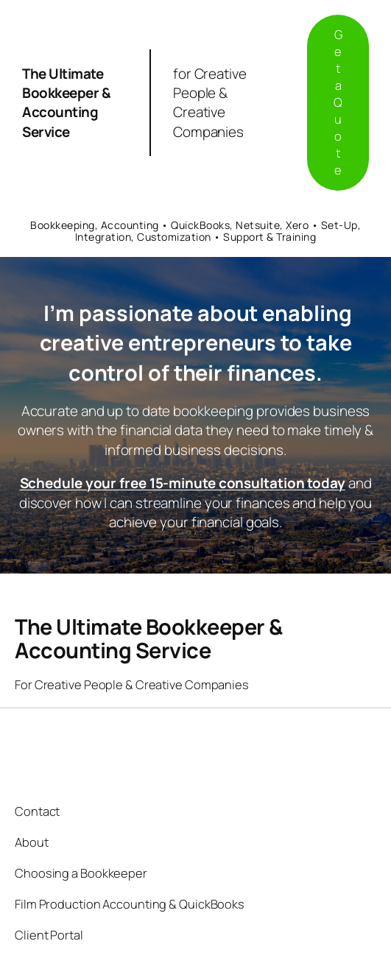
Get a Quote (338, 102)
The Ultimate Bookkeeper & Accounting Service (66, 103)
